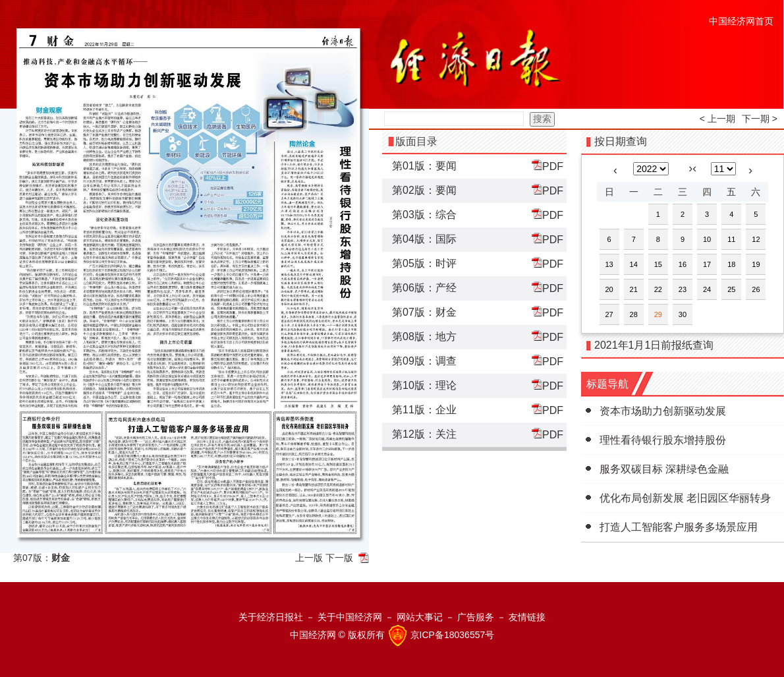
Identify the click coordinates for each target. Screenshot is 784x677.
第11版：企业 (424, 410)
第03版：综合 (424, 215)
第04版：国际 (424, 239)
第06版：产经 (424, 288)
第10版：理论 (424, 385)
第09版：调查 (424, 361)
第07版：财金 (424, 312)
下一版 (339, 558)
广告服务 (476, 617)
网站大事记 (420, 617)
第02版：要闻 (424, 190)
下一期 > (760, 119)
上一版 (309, 558)
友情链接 (527, 617)
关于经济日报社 (271, 617)
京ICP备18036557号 (453, 635)
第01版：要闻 (424, 166)
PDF (547, 166)
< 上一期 (717, 119)
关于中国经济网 (350, 617)
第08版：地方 (424, 337)
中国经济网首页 (741, 21)
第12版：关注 (424, 434)
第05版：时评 (424, 263)
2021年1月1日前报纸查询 (654, 345)
